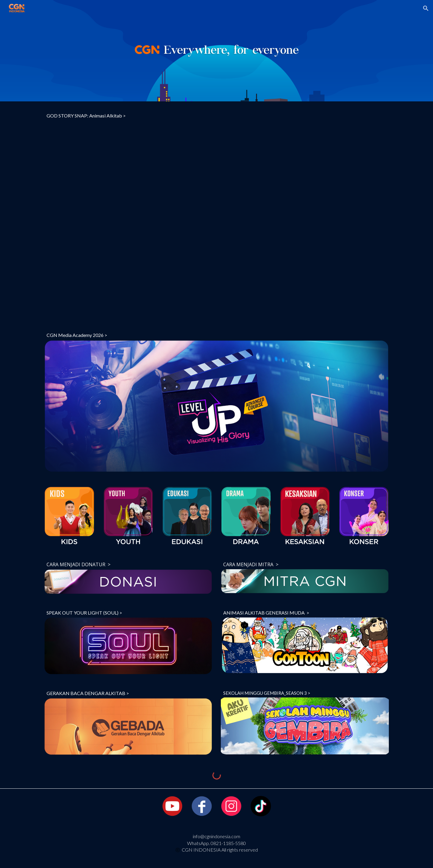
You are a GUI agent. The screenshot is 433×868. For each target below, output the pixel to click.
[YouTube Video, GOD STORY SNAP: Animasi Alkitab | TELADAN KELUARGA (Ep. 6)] (216, 220)
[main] (216, 116)
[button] (426, 8)
